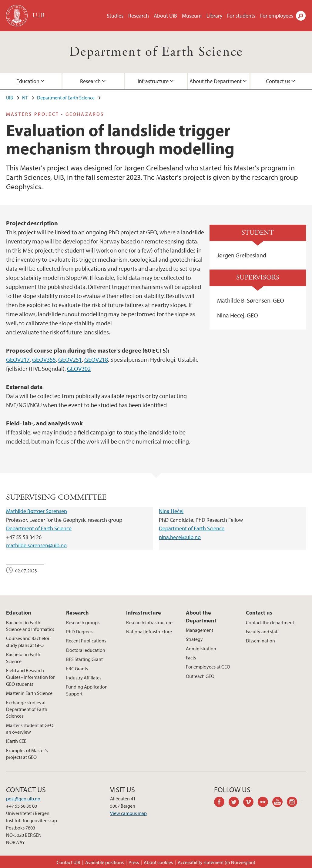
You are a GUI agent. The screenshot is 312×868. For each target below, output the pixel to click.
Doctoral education (86, 650)
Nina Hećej (171, 511)
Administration (201, 648)
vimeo (250, 803)
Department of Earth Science (156, 52)
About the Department (216, 81)
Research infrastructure (149, 622)
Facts (191, 658)
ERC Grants (77, 669)
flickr (265, 803)
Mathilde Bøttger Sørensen (37, 511)
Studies (115, 16)
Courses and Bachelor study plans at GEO (28, 642)
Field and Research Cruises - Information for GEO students (30, 677)
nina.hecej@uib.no (180, 537)
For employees (277, 16)
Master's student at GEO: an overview (30, 729)
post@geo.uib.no (23, 799)
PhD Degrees (79, 632)
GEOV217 (18, 359)
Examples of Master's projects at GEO (27, 754)
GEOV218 (96, 359)
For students (241, 16)
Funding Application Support (87, 690)
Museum (192, 16)
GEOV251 (70, 359)
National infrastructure (149, 632)
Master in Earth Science (29, 693)
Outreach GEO (200, 676)
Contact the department (270, 622)
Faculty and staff (262, 632)
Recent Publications (86, 641)
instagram (294, 803)
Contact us (259, 613)
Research (139, 16)
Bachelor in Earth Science (23, 658)
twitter (236, 803)
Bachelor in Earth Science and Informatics (30, 626)
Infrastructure (153, 81)
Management (200, 630)
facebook (221, 803)
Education (19, 613)
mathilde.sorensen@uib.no (36, 545)
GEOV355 (44, 359)
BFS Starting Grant (84, 659)
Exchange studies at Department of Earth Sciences (27, 709)
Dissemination (260, 641)
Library (214, 16)
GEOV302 (79, 369)
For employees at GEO (208, 667)
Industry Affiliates (84, 678)
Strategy (194, 639)
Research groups (83, 622)
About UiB (165, 16)
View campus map (128, 813)
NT (25, 98)
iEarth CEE (16, 741)
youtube (280, 803)
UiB (10, 98)
